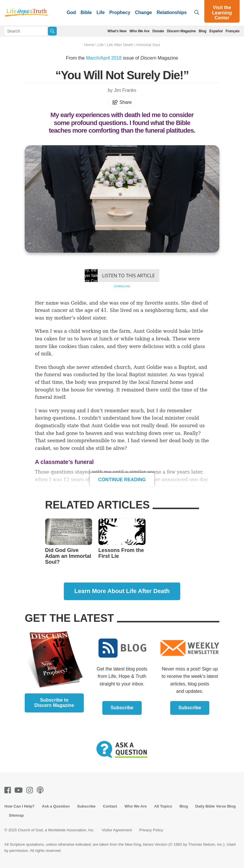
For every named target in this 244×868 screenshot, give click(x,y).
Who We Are (139, 31)
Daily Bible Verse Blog (215, 806)
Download (122, 286)
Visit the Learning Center (222, 13)
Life (101, 12)
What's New (117, 31)
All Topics (163, 806)
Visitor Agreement (117, 830)
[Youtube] (20, 790)
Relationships (172, 12)
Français (233, 31)
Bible (86, 12)
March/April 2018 (104, 58)
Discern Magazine (181, 31)
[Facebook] (9, 790)
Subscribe (122, 708)
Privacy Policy (151, 830)
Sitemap (16, 815)
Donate (158, 31)
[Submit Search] (52, 31)
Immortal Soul (148, 45)
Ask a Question (56, 806)
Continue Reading (122, 480)
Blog (203, 31)
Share (122, 102)
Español (216, 31)
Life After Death (120, 45)
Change (143, 12)
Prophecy (120, 12)
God (71, 12)
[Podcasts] (41, 790)
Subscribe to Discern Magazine (54, 703)
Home (89, 45)
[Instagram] (31, 790)
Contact (110, 806)
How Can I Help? (20, 806)
